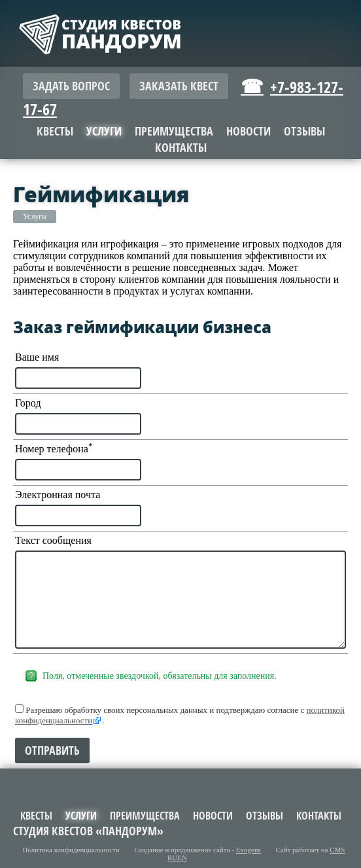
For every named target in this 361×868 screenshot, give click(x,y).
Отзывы (304, 131)
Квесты (55, 131)
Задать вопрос (71, 86)
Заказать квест (179, 86)
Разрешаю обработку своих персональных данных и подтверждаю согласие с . (180, 715)
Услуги (35, 217)
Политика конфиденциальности (71, 850)
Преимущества (174, 131)
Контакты (181, 148)
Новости (249, 131)
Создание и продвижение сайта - (198, 850)
